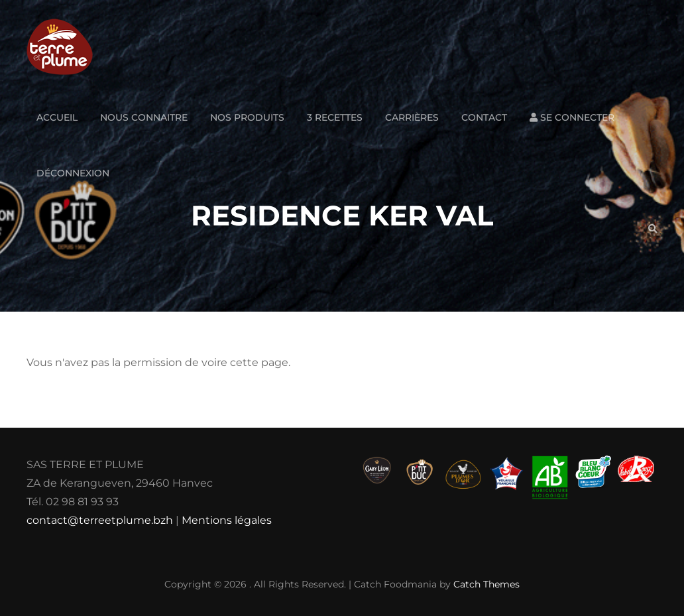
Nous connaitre (144, 117)
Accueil (57, 117)
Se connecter (572, 117)
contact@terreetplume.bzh (100, 520)
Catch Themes (486, 584)
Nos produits (247, 117)
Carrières (412, 117)
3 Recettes (335, 117)
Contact (484, 117)
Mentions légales (227, 520)
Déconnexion (73, 173)
